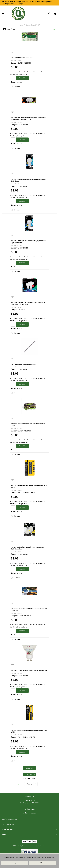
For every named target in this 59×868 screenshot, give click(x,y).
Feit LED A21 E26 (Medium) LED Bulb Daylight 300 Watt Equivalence (29, 180)
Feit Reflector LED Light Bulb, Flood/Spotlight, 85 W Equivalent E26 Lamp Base (28, 303)
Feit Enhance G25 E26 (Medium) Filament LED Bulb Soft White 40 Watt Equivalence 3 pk (28, 119)
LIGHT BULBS (23, 125)
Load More (29, 768)
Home (21, 25)
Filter (54, 29)
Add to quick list (17, 82)
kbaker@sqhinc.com (29, 813)
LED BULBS (22, 310)
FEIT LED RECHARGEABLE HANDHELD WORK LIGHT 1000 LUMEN (29, 731)
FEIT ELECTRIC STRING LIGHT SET (22, 58)
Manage (14, 863)
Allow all (43, 863)
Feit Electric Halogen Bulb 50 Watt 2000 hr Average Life (29, 670)
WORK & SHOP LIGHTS (26, 493)
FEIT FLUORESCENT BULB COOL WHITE (23, 364)
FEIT (12, 52)
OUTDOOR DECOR (25, 63)
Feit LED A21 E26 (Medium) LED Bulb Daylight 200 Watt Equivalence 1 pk (29, 242)
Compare (15, 87)
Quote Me (22, 78)
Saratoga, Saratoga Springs (19, 74)
